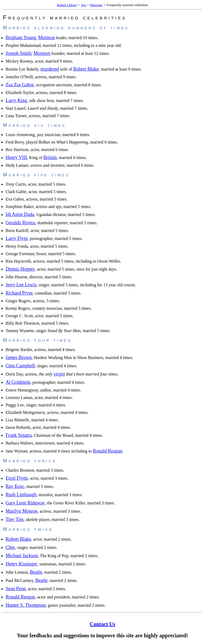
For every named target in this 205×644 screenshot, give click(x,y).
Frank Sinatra (19, 435)
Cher (10, 547)
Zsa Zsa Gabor (20, 85)
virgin (59, 374)
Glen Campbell (20, 366)
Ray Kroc (15, 486)
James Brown (19, 357)
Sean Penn (16, 589)
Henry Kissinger (21, 564)
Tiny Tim (15, 519)
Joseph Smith (19, 53)
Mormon (47, 38)
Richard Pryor (19, 293)
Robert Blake (86, 69)
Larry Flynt (17, 238)
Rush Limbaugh (21, 495)
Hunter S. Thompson (26, 605)
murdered (50, 69)
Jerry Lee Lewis (21, 285)
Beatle (36, 572)
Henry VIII (16, 157)
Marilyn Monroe (21, 511)
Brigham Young (21, 38)
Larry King (16, 100)
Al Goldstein (18, 382)
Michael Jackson (22, 556)
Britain (50, 157)
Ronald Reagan (108, 451)
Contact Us (103, 624)
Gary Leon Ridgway (25, 503)
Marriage (96, 5)
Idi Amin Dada (20, 214)
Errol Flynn (17, 478)
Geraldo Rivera (20, 223)
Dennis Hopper (20, 269)
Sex (84, 5)
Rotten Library (67, 5)
